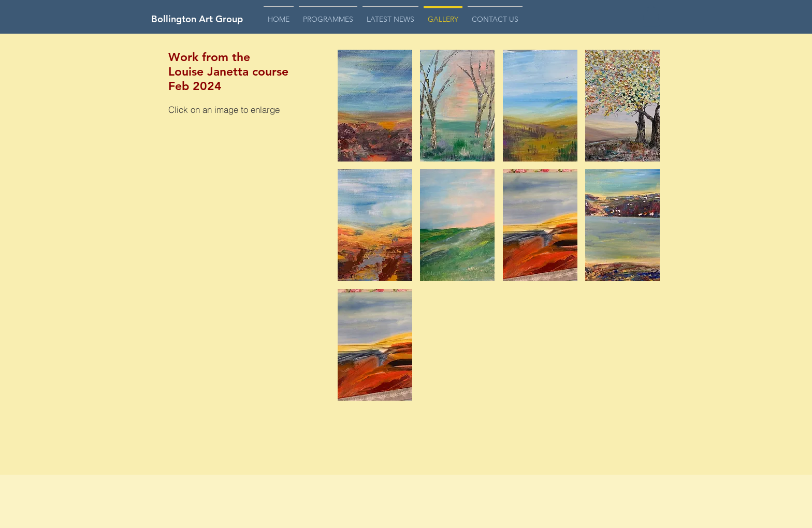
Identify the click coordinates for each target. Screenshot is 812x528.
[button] (651, 16)
